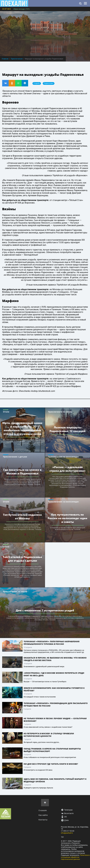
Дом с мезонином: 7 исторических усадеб (45, 610)
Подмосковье (49, 83)
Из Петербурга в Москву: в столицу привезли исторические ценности (49, 735)
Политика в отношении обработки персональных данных (75, 857)
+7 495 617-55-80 (68, 831)
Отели (6, 412)
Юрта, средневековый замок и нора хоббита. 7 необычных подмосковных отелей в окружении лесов (22, 428)
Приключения (17, 59)
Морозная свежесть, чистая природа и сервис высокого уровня (22, 441)
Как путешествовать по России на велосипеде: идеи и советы (67, 518)
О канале (43, 810)
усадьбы (37, 83)
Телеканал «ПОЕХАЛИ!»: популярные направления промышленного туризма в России (52, 643)
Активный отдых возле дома (67, 437)
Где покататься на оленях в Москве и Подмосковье (22, 472)
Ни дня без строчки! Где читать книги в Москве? (51, 764)
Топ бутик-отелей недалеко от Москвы (22, 516)
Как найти (43, 815)
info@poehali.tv (67, 833)
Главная (5, 59)
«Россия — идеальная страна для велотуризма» (67, 469)
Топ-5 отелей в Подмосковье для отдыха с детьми (22, 559)
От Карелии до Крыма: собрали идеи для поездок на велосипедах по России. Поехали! (68, 529)
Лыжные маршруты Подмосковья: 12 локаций (67, 429)
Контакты (43, 820)
